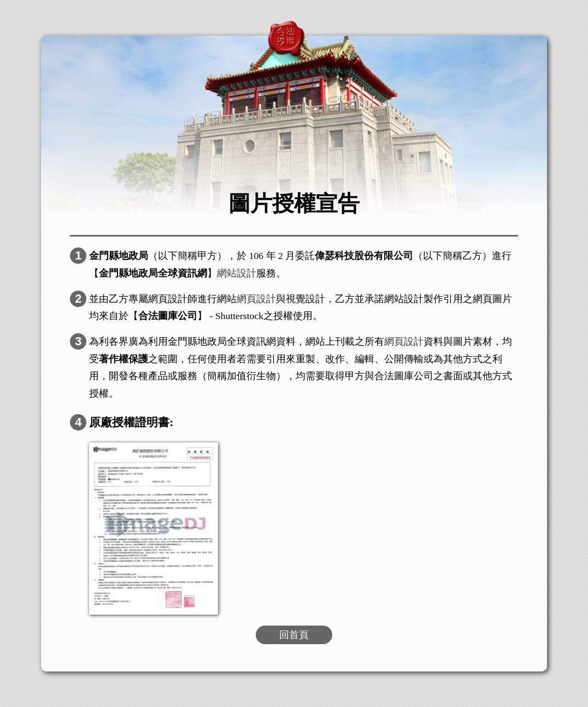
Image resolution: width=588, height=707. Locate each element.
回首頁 (294, 635)
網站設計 (237, 273)
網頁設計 (256, 299)
